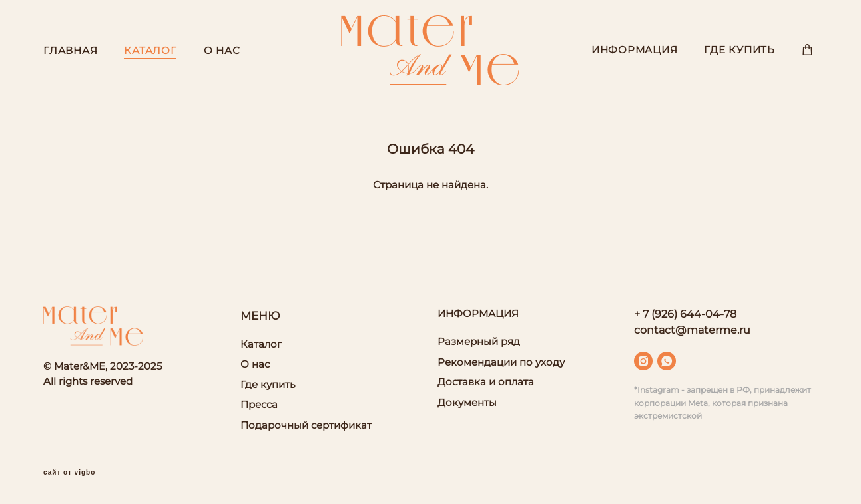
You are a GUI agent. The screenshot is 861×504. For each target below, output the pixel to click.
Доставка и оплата (486, 382)
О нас (255, 364)
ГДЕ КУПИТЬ (739, 50)
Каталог (261, 344)
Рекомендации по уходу (501, 362)
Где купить (268, 384)
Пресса (259, 404)
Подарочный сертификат (306, 425)
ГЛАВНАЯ (70, 50)
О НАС (222, 50)
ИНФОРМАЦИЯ (635, 50)
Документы (467, 402)
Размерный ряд (479, 341)
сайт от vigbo (69, 473)
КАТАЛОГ (150, 50)
